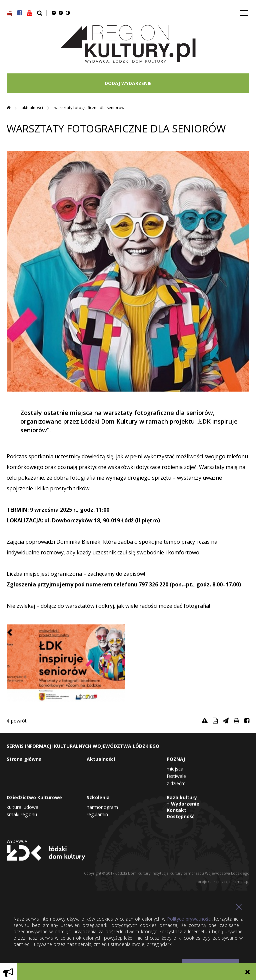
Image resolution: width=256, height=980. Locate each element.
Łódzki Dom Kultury (46, 853)
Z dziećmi (177, 783)
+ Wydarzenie (183, 804)
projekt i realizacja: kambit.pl (223, 881)
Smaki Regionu (22, 814)
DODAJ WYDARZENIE (128, 83)
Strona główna (24, 759)
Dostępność (180, 816)
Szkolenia (98, 797)
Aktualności (33, 108)
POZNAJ (176, 759)
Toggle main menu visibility (245, 11)
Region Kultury (128, 44)
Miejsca (175, 769)
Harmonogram (102, 807)
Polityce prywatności (189, 919)
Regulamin (97, 814)
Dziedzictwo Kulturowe (34, 797)
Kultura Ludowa (22, 807)
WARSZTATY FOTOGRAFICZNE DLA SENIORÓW (89, 108)
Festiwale (176, 776)
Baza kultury (182, 797)
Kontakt (176, 810)
